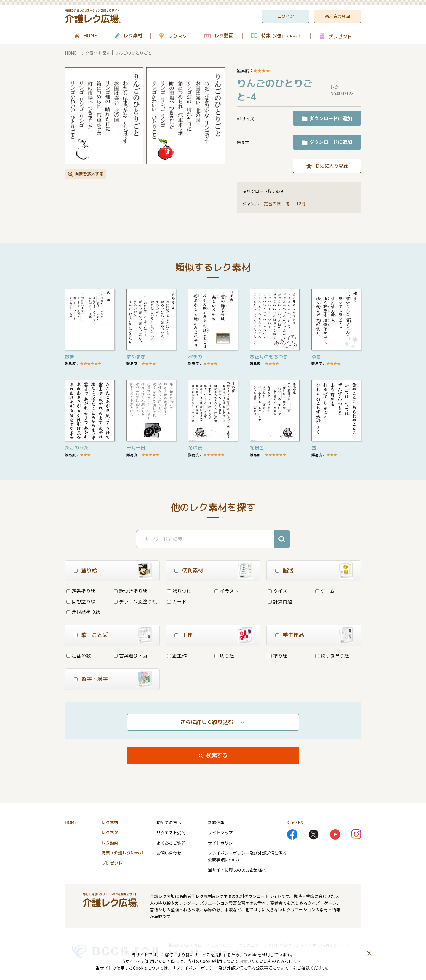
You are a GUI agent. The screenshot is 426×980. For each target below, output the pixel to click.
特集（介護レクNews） (124, 853)
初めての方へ (169, 822)
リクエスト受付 (171, 832)
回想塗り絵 (81, 601)
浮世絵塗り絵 (83, 612)
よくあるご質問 (171, 843)
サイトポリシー (222, 843)
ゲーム (325, 591)
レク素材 (133, 36)
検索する (217, 755)
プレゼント (340, 36)
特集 (282, 36)
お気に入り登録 (331, 166)
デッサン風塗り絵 (135, 601)
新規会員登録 (337, 16)
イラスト (227, 591)
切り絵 (224, 656)
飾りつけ (179, 591)
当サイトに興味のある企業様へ (237, 870)
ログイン (286, 16)
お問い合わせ (169, 853)
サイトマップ (220, 832)
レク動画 (224, 36)
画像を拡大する (89, 174)
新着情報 (216, 822)
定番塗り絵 (81, 591)
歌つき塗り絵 (131, 591)
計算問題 (280, 601)
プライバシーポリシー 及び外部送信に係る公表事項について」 (234, 968)
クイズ (278, 591)
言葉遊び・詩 (131, 655)
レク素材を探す (96, 53)
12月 (301, 204)
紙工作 (177, 656)
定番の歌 (272, 204)
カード (177, 601)
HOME (90, 36)
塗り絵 (278, 656)
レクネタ (177, 36)
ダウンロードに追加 (331, 118)
